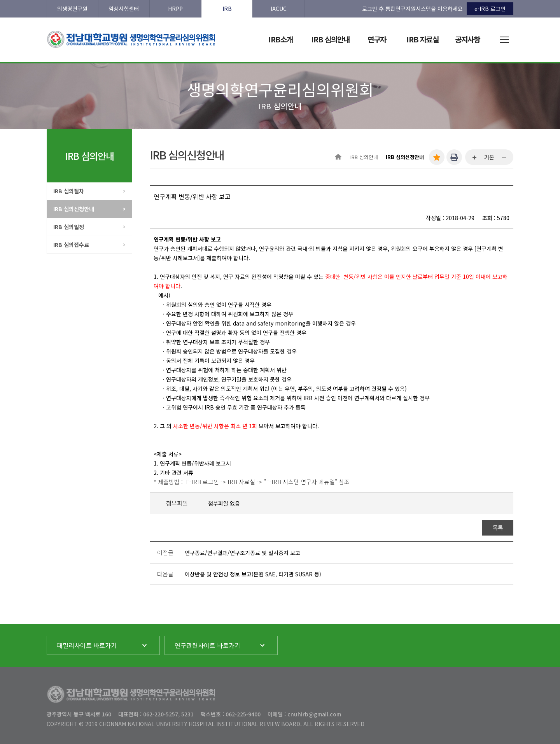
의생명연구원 (72, 9)
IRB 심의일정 (69, 227)
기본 (489, 157)
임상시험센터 (124, 9)
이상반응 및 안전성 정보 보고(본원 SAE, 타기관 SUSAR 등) (253, 574)
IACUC (279, 9)
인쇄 (454, 157)
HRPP (175, 9)
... (475, 158)
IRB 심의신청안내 (74, 209)
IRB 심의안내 (364, 157)
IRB (227, 9)
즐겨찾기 (437, 157)
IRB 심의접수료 (71, 245)
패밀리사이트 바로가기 (87, 645)
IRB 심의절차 (69, 191)
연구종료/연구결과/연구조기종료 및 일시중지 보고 (242, 553)
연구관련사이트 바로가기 (207, 645)
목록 (498, 528)
